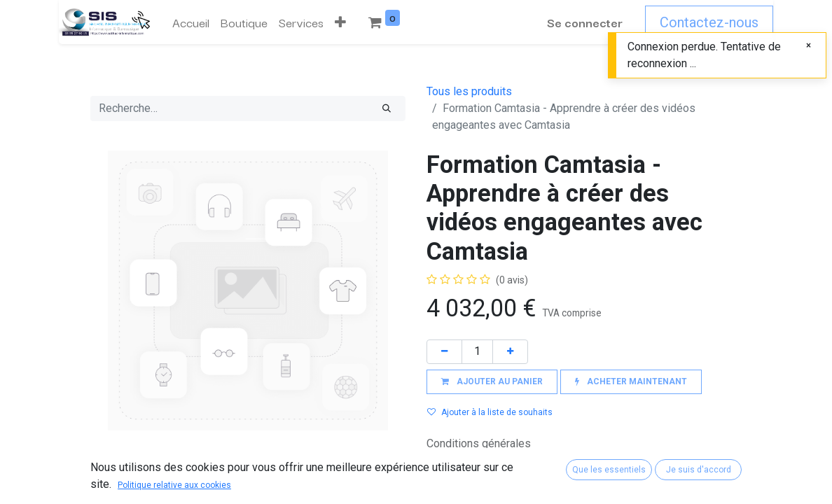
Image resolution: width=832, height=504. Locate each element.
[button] (340, 22)
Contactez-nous (709, 22)
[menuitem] (191, 22)
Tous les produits (469, 91)
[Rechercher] (387, 108)
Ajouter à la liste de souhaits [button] (490, 412)
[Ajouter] (510, 352)
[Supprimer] (444, 352)
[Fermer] (809, 45)
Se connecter (585, 22)
